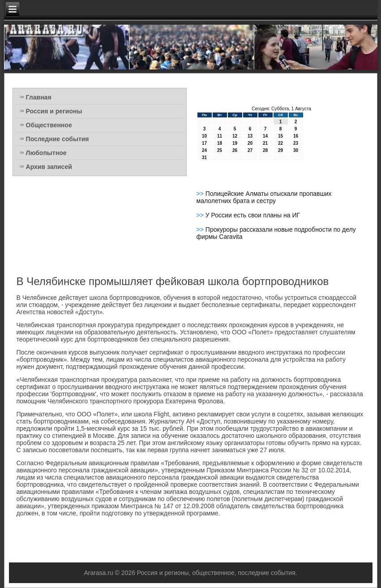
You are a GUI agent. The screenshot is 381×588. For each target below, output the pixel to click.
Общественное (49, 125)
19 (235, 143)
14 (265, 136)
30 (296, 150)
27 (250, 150)
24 (204, 150)
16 (296, 136)
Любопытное (46, 153)
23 (296, 143)
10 (204, 136)
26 (235, 150)
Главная (39, 97)
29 (280, 150)
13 (250, 136)
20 (250, 143)
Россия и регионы (54, 111)
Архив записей (49, 167)
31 (204, 158)
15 (280, 136)
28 (265, 150)
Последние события (58, 139)
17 (204, 143)
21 (265, 143)
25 (220, 150)
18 (220, 143)
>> (201, 194)
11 (220, 136)
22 (280, 143)
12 (235, 136)
